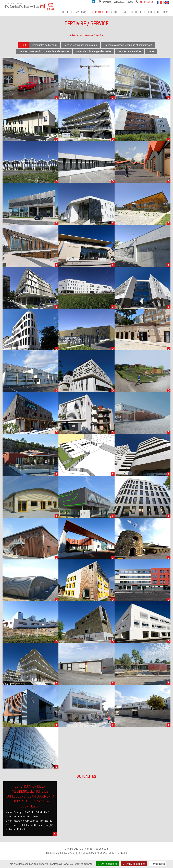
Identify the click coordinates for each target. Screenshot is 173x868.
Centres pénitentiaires (129, 51)
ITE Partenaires (80, 12)
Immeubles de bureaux (45, 45)
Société (65, 12)
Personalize (158, 864)
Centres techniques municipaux (81, 45)
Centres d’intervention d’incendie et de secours (44, 51)
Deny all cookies (134, 864)
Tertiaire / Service (94, 35)
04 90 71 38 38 (146, 2)
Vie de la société (133, 12)
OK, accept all (108, 864)
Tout (24, 45)
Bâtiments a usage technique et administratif (128, 45)
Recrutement (152, 12)
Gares (151, 51)
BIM (92, 12)
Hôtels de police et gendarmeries (93, 51)
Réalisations (102, 12)
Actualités (116, 12)
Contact (165, 12)
